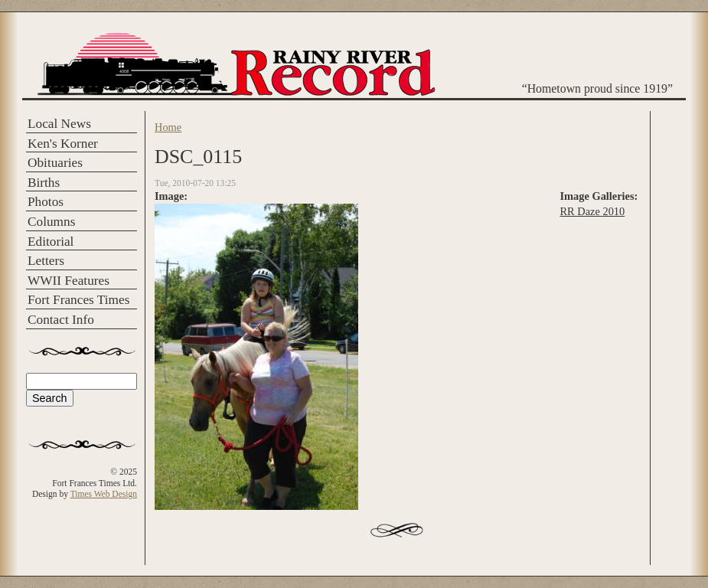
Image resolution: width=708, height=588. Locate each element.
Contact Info (61, 320)
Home (168, 127)
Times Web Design (104, 494)
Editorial (51, 242)
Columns (51, 222)
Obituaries (55, 163)
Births (44, 183)
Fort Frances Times (78, 300)
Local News (59, 124)
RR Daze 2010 (592, 211)
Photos (46, 202)
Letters (46, 261)
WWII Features (69, 281)
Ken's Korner (63, 144)
